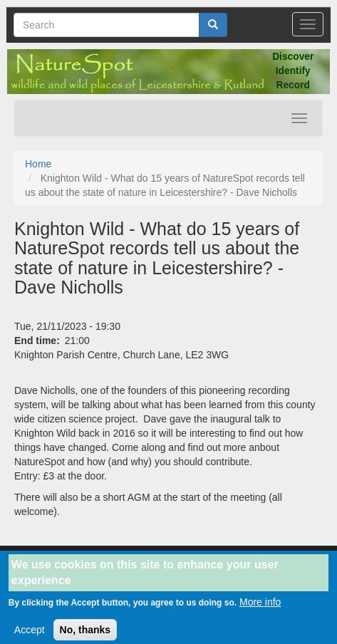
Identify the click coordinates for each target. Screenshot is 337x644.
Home (38, 164)
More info (260, 607)
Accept (30, 635)
